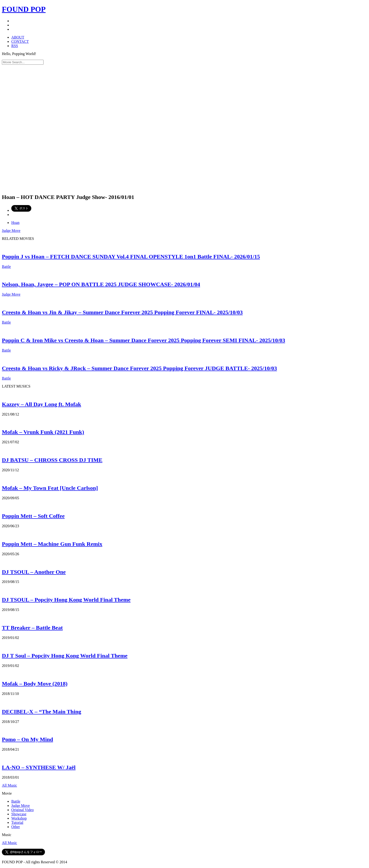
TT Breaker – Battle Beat (32, 628)
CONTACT (20, 42)
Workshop (19, 818)
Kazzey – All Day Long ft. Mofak (42, 404)
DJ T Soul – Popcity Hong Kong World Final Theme (65, 656)
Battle (6, 267)
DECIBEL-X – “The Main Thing (42, 712)
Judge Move (11, 231)
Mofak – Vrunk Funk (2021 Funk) (43, 432)
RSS (15, 46)
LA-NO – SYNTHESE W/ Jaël (39, 767)
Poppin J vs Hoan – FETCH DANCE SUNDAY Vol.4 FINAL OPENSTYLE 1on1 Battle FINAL (131, 257)
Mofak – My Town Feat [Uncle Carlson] (50, 488)
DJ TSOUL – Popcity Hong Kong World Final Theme (66, 600)
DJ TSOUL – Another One (34, 572)
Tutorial (17, 822)
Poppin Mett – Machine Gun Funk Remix (52, 544)
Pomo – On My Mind (27, 739)
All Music (9, 785)
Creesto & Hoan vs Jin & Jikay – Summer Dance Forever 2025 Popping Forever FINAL (122, 312)
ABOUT (18, 37)
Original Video (22, 810)
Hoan (15, 223)
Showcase (19, 814)
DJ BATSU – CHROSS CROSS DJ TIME (52, 460)
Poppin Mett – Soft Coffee (33, 516)
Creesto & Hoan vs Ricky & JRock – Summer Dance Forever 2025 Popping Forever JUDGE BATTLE (139, 368)
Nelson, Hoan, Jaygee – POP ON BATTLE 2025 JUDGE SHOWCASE (101, 284)
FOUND (24, 9)
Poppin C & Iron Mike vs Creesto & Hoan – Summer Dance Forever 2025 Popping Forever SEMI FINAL (144, 340)
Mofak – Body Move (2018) (35, 684)
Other (16, 827)
